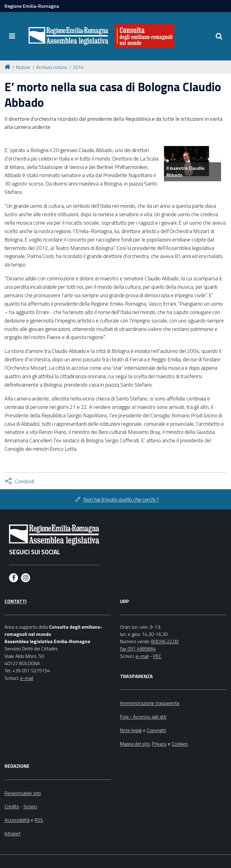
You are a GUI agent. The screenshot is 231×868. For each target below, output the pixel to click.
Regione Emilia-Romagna (32, 6)
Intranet (12, 833)
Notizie (23, 67)
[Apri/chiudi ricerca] (219, 36)
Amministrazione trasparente (150, 703)
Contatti (15, 601)
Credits (12, 806)
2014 (78, 67)
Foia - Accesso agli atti (143, 717)
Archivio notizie (52, 67)
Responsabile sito (23, 793)
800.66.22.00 (165, 641)
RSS (39, 820)
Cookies (180, 744)
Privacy (159, 744)
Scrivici (30, 806)
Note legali (131, 730)
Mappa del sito (135, 744)
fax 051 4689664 (138, 649)
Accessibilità (17, 820)
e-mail (27, 678)
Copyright (156, 730)
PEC (157, 656)
